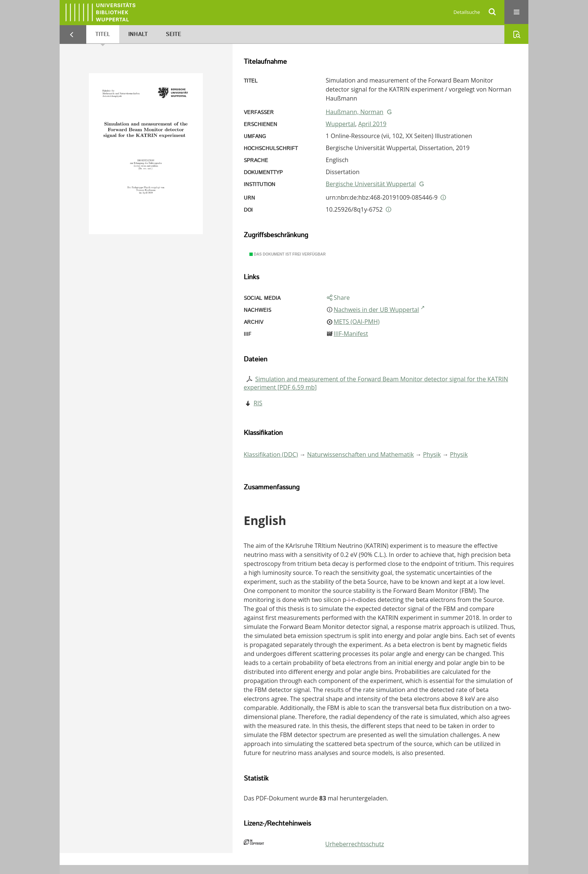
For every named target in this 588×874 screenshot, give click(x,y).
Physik (432, 454)
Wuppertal (340, 124)
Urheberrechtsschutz (355, 844)
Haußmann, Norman (355, 112)
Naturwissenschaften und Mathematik (361, 454)
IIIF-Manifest (351, 334)
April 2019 (372, 124)
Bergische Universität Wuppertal (371, 184)
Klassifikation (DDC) (271, 454)
